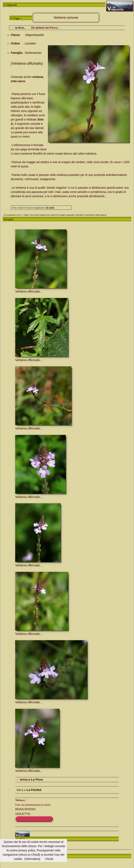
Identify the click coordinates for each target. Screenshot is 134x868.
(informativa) (32, 859)
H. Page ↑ (16, 18)
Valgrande (12, 5)
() (50, 208)
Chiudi (49, 859)
